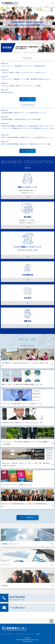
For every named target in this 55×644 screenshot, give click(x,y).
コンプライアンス (20, 634)
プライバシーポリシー (7, 634)
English (38, 634)
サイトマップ (31, 634)
